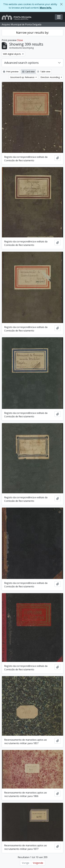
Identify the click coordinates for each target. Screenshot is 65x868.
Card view (28, 72)
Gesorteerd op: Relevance (23, 77)
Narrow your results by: (32, 33)
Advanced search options (21, 63)
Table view (44, 72)
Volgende (38, 863)
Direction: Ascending (50, 77)
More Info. (46, 8)
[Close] (61, 4)
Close (20, 40)
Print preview (11, 72)
